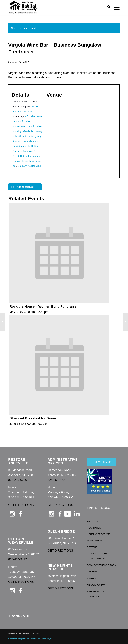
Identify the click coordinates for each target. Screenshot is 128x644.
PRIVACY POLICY (96, 585)
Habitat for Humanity (31, 156)
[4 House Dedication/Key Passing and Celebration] (125, 322)
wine (39, 166)
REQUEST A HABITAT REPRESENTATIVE (98, 556)
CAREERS (92, 571)
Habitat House (20, 161)
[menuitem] (107, 8)
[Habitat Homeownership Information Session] (3, 322)
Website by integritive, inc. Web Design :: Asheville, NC (31, 639)
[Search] (107, 8)
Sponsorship (27, 112)
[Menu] (115, 8)
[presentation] (59, 302)
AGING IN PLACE (96, 541)
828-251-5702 (57, 480)
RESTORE (92, 547)
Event (16, 156)
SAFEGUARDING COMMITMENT (96, 594)
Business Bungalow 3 (24, 151)
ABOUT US (92, 521)
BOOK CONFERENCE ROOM (102, 565)
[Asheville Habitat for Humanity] (23, 8)
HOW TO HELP (95, 528)
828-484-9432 (18, 559)
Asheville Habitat (30, 146)
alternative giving (32, 136)
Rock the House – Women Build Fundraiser (44, 306)
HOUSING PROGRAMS (99, 534)
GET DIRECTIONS (21, 505)
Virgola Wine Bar (26, 166)
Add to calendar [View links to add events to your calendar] (26, 187)
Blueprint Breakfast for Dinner (33, 418)
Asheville (18, 141)
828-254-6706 (18, 480)
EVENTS (91, 578)
